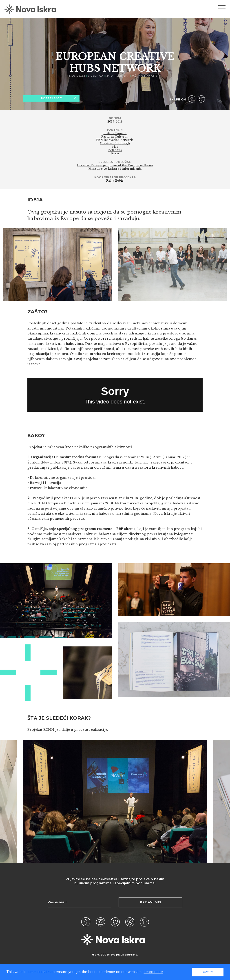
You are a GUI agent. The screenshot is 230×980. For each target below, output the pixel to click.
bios (115, 147)
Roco (115, 153)
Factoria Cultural (115, 137)
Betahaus (115, 150)
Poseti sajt (59, 98)
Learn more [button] (153, 972)
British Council (115, 133)
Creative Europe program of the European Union (115, 165)
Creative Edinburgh (115, 143)
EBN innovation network (115, 140)
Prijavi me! (151, 902)
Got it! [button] (208, 972)
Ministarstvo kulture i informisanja (115, 169)
